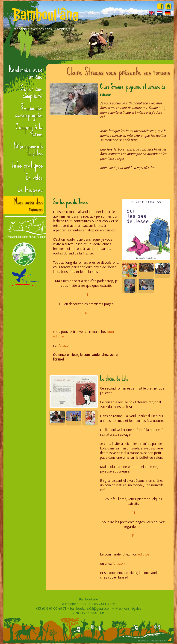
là (86, 313)
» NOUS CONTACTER (88, 613)
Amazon (65, 345)
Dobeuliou (143, 641)
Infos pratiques (27, 165)
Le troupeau (30, 189)
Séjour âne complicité (32, 92)
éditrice (143, 554)
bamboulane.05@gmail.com (91, 608)
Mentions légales (128, 608)
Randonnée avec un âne (26, 73)
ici (86, 295)
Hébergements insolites (28, 149)
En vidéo (34, 177)
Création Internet (161, 641)
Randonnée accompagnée (29, 111)
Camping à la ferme (29, 130)
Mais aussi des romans (28, 205)
